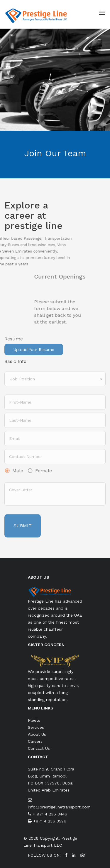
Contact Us (39, 748)
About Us (37, 734)
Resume (14, 344)
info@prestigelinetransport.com (59, 807)
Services (36, 727)
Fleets (34, 720)
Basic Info (15, 361)
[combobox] (55, 384)
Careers (35, 741)
